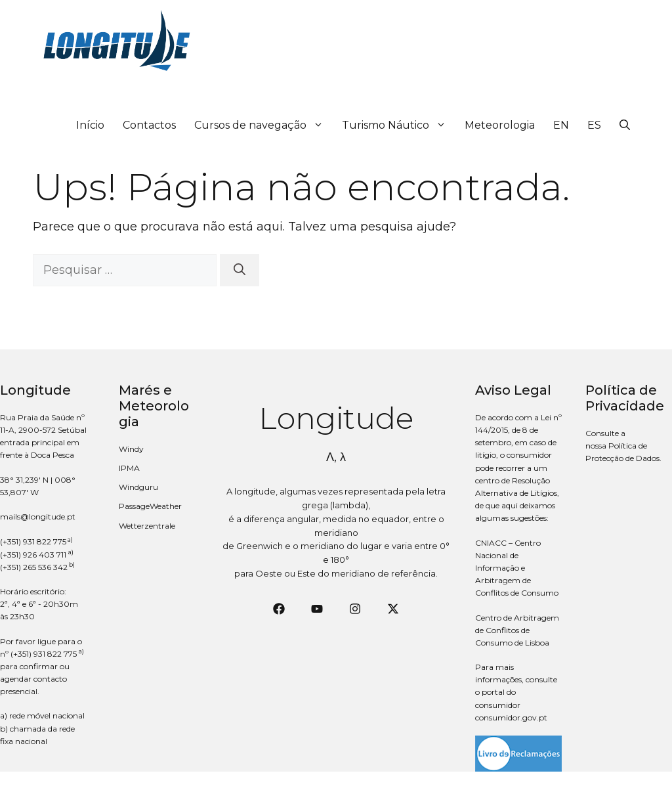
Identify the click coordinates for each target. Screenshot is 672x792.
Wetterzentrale (147, 526)
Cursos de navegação (263, 125)
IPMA (129, 468)
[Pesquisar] (240, 270)
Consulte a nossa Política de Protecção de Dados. (623, 446)
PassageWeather (150, 506)
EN (561, 125)
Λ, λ (336, 457)
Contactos (149, 125)
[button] (625, 125)
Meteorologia (500, 125)
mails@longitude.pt (38, 517)
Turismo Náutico (399, 125)
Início (90, 125)
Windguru (138, 487)
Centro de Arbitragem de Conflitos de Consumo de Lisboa (517, 630)
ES (594, 125)
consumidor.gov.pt (511, 717)
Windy (131, 449)
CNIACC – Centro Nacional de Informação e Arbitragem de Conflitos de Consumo (517, 568)
